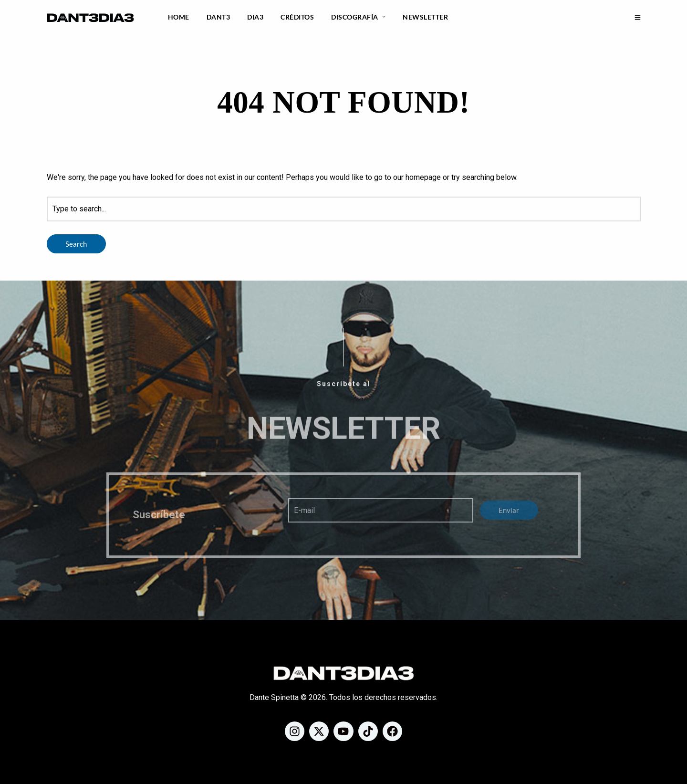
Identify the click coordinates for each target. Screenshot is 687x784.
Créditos (297, 17)
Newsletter (425, 17)
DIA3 (255, 17)
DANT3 (219, 17)
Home (179, 17)
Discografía (355, 17)
